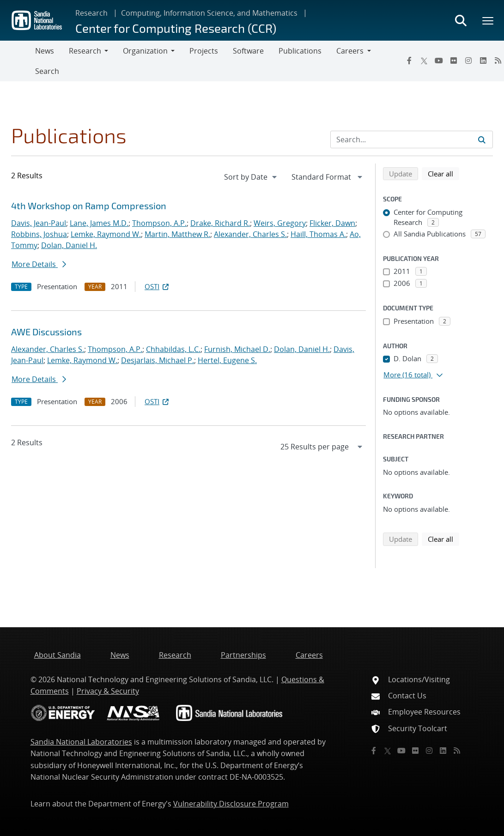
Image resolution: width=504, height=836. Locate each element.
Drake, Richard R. (220, 223)
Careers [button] (350, 51)
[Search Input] (412, 139)
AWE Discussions (46, 332)
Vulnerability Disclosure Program (231, 804)
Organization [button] (145, 51)
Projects (204, 51)
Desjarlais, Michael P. (158, 360)
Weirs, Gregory (280, 223)
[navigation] (251, 177)
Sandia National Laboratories (81, 742)
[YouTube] (439, 61)
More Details (39, 264)
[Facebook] (409, 61)
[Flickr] (454, 61)
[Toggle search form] (461, 20)
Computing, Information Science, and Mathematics (209, 13)
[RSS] (457, 751)
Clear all (443, 173)
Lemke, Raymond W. (106, 234)
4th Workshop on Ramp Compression (89, 206)
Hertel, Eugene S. (227, 360)
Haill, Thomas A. (318, 234)
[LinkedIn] (483, 61)
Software (248, 51)
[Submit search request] (482, 139)
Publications (300, 51)
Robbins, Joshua (39, 234)
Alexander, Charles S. (250, 234)
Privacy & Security (108, 691)
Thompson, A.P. (159, 223)
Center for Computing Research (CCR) (176, 28)
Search (47, 71)
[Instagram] (468, 61)
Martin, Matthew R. (177, 234)
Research (91, 13)
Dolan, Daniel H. (69, 245)
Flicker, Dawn (332, 223)
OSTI (158, 286)
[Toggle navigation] (18, 61)
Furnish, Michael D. (237, 349)
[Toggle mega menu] (488, 20)
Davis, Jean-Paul (39, 223)
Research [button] (85, 51)
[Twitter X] (424, 61)
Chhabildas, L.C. (173, 349)
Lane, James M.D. (99, 223)
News (45, 51)
